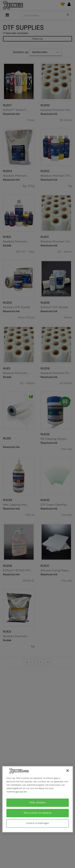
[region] (38, 799)
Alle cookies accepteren (38, 813)
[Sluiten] (68, 771)
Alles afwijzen (38, 803)
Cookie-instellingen (38, 823)
